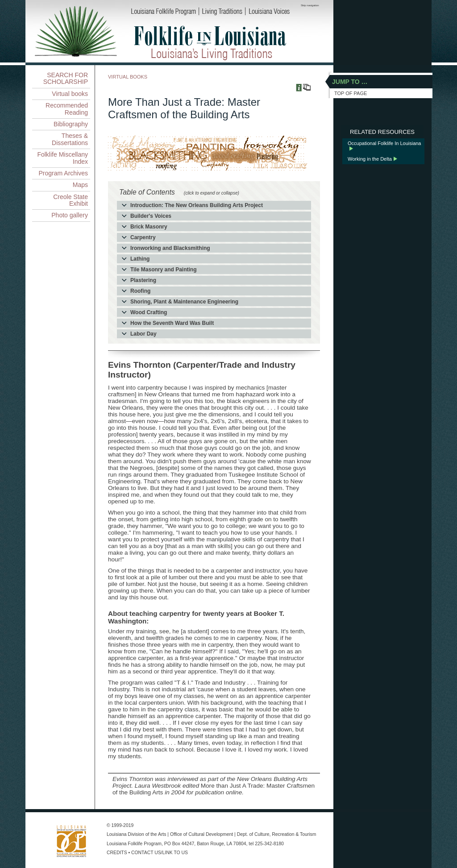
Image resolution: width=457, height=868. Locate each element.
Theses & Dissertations (70, 139)
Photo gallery (70, 215)
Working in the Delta (370, 159)
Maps (80, 185)
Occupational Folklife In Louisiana (384, 143)
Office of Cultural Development (201, 834)
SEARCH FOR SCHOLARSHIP (66, 78)
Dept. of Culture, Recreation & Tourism (277, 834)
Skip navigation (310, 5)
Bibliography (71, 124)
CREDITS (117, 853)
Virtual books (70, 94)
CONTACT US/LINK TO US (160, 853)
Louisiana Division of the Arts (136, 834)
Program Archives (63, 173)
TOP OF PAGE (351, 93)
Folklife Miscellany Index (62, 158)
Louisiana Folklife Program (134, 844)
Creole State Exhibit (71, 200)
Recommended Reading (67, 109)
